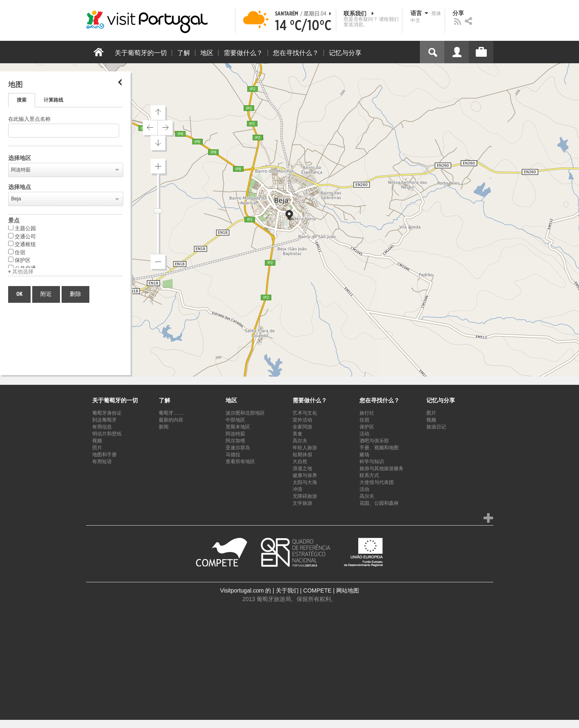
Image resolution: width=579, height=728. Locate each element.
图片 (431, 413)
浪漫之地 (302, 468)
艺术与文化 (305, 413)
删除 (75, 294)
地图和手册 (104, 455)
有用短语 (102, 462)
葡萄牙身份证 (107, 413)
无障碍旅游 (305, 496)
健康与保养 (305, 475)
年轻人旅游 (305, 448)
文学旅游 (302, 503)
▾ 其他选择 (21, 272)
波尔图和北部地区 (245, 413)
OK (19, 294)
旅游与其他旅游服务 (382, 468)
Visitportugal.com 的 (245, 590)
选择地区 (20, 158)
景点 (14, 221)
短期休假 (302, 455)
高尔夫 (300, 441)
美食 (297, 434)
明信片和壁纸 (107, 434)
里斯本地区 (238, 427)
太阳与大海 (305, 482)
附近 (46, 294)
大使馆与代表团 (377, 482)
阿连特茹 (21, 170)
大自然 (300, 462)
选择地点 (20, 187)
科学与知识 (372, 462)
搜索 (22, 100)
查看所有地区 (240, 462)
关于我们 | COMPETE (304, 590)
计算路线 (53, 100)
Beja (16, 199)
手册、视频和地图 (379, 448)
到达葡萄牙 (104, 420)
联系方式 (369, 475)
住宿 (17, 252)
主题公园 (22, 228)
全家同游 (302, 427)
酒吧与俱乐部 (374, 441)
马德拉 (233, 455)
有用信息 (102, 427)
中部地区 (235, 420)
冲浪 (297, 489)
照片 (97, 448)
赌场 (364, 455)
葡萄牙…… (171, 413)
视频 (97, 441)
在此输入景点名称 (29, 119)
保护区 (19, 260)
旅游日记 (436, 427)
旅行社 (367, 413)
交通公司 (22, 236)
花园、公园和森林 (379, 503)
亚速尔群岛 (238, 448)
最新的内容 (171, 420)
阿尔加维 (235, 441)
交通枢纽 (22, 244)
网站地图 (348, 590)
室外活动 (302, 420)
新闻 (164, 427)
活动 (364, 434)
